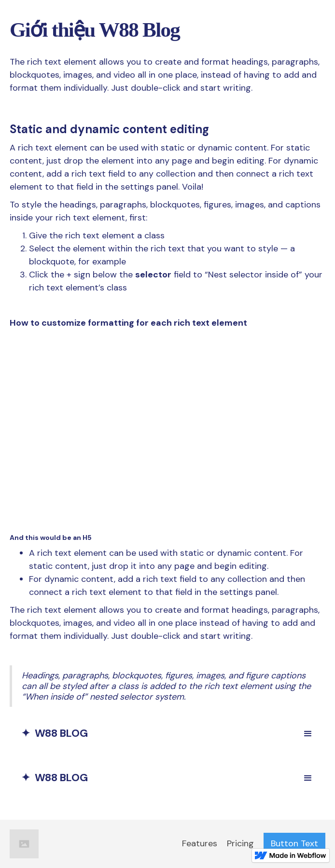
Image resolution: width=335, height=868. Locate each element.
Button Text (294, 843)
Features (200, 843)
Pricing (240, 843)
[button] (308, 734)
